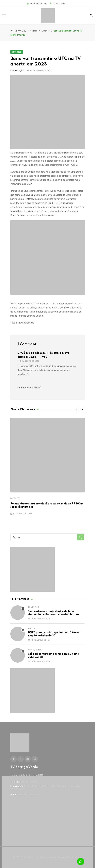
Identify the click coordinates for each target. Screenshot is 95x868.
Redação (19, 71)
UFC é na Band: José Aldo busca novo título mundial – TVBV (44, 355)
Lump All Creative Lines (70, 857)
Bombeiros (34, 607)
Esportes (15, 498)
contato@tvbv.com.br (29, 794)
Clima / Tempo (35, 650)
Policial (32, 628)
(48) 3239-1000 (29, 782)
